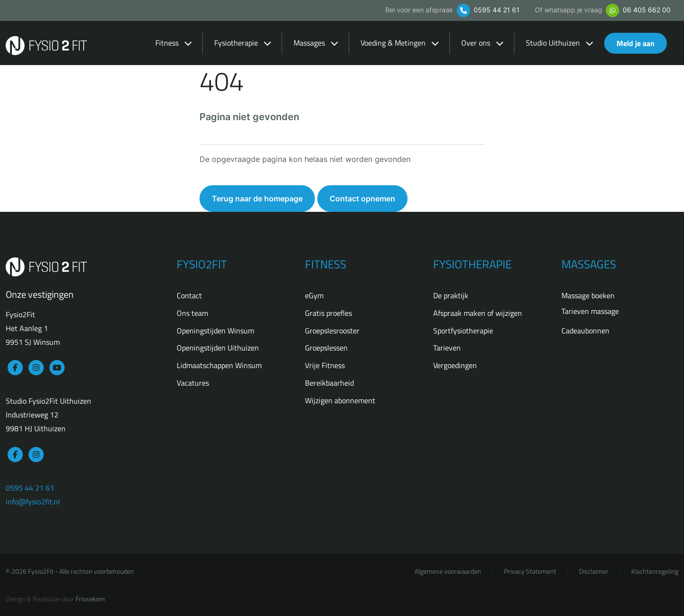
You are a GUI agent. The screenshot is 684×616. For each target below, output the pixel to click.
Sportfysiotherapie (463, 331)
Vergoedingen (455, 365)
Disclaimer (594, 571)
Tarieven (447, 348)
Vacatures (193, 383)
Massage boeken (588, 295)
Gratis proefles (328, 313)
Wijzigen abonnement (340, 400)
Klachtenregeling (655, 571)
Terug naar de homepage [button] (257, 199)
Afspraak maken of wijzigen (478, 313)
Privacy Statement (530, 571)
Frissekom (90, 599)
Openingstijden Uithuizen (218, 348)
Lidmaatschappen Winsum (219, 365)
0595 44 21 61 (487, 10)
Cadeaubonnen (585, 331)
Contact (189, 295)
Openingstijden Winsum (215, 331)
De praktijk (451, 295)
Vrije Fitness (325, 365)
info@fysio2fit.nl (33, 502)
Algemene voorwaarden (448, 571)
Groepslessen (326, 348)
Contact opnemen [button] (362, 199)
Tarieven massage (590, 311)
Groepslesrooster (332, 331)
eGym (314, 295)
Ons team (192, 313)
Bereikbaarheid (329, 383)
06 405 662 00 (637, 10)
